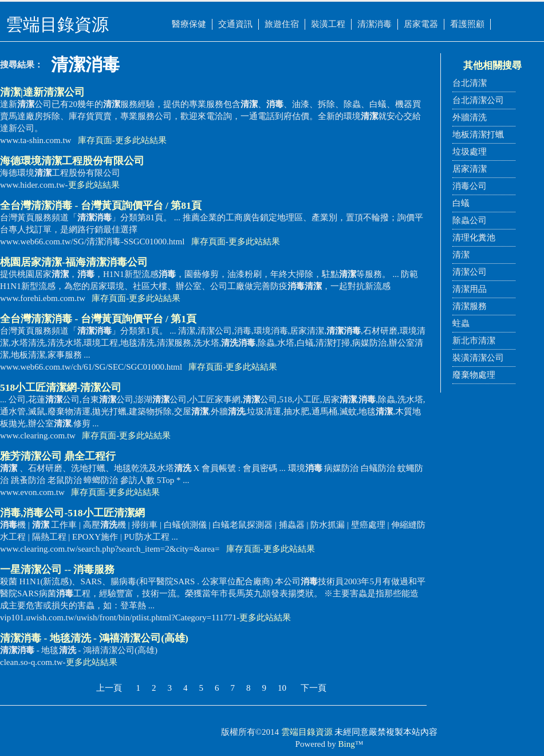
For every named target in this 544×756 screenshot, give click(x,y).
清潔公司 (470, 272)
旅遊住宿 (282, 24)
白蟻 (461, 203)
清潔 (461, 255)
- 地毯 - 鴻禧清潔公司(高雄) (94, 638)
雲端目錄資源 (307, 732)
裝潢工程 (328, 24)
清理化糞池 (474, 238)
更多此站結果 (141, 140)
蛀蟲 (461, 323)
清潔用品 (470, 289)
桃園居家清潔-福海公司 (74, 262)
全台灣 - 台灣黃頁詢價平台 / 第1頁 (98, 319)
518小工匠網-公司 (61, 387)
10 (282, 688)
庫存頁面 (95, 140)
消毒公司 (470, 186)
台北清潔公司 (478, 100)
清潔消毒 (375, 24)
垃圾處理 (470, 152)
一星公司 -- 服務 (57, 569)
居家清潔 (470, 169)
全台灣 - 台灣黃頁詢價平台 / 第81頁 (101, 205)
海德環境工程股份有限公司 (72, 161)
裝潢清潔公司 (478, 358)
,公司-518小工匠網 (72, 513)
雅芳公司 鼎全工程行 (58, 456)
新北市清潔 (474, 341)
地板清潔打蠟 (478, 134)
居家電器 (421, 24)
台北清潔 (470, 83)
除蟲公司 (470, 220)
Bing (347, 744)
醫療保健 (189, 24)
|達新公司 (42, 92)
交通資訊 (235, 24)
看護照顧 (467, 24)
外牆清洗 (470, 117)
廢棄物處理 (474, 375)
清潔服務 (470, 306)
